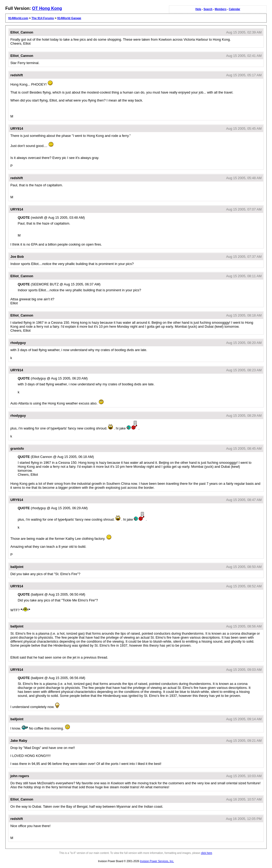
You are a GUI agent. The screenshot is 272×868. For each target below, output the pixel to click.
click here (206, 853)
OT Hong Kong (47, 8)
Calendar (234, 9)
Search (208, 9)
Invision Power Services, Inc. (157, 861)
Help (198, 9)
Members (221, 9)
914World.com (18, 18)
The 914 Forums (43, 18)
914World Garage (69, 18)
